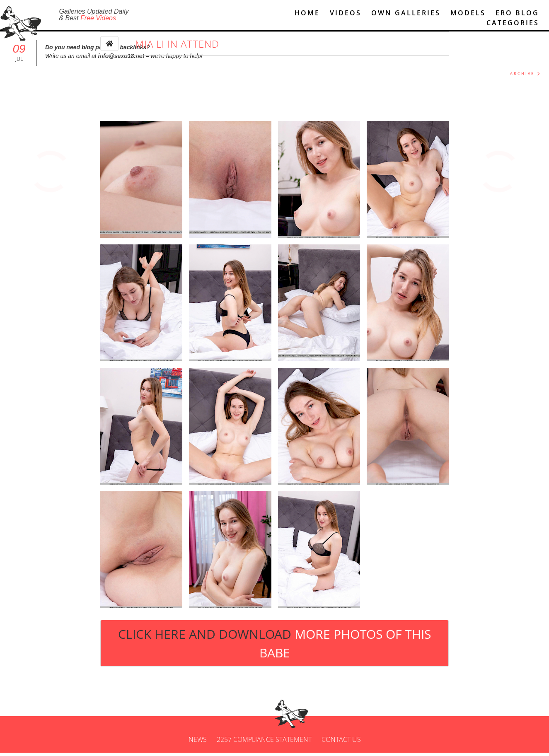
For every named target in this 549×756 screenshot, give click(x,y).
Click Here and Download (274, 647)
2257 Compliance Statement (264, 743)
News (198, 743)
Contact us (341, 743)
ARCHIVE (522, 77)
